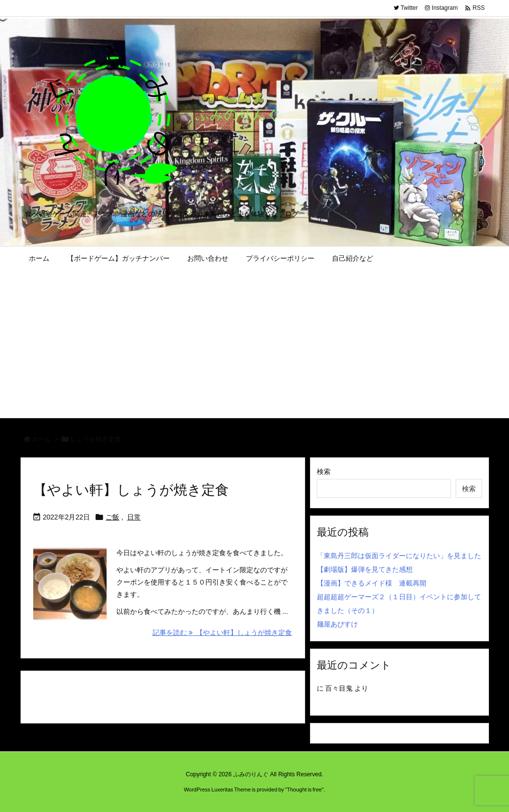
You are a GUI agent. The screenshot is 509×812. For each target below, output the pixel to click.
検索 (324, 472)
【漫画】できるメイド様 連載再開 (372, 583)
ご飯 (112, 517)
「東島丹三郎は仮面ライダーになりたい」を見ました (399, 556)
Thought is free (304, 789)
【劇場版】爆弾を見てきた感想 (365, 569)
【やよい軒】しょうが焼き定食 (131, 490)
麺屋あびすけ (337, 624)
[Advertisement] (255, 344)
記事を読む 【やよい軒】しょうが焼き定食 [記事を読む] (222, 632)
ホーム (41, 439)
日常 (134, 517)
